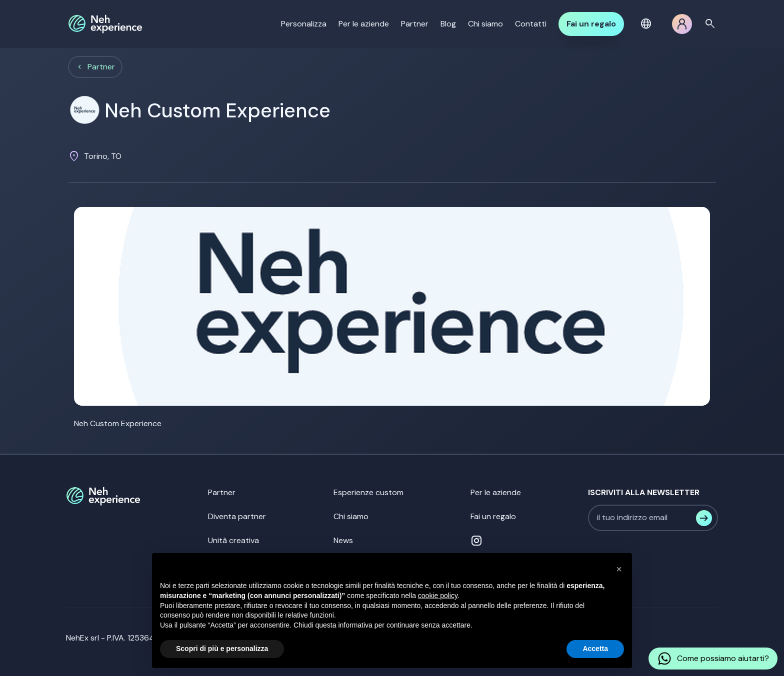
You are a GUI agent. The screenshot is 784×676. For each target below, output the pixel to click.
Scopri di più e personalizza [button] (222, 649)
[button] (648, 24)
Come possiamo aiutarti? (713, 659)
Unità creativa (233, 540)
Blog (448, 24)
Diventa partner (237, 516)
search (710, 24)
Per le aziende (364, 24)
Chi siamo (485, 24)
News (343, 540)
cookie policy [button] (438, 596)
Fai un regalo (591, 24)
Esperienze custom (368, 492)
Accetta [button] (595, 649)
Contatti (531, 24)
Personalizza (304, 24)
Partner (415, 24)
